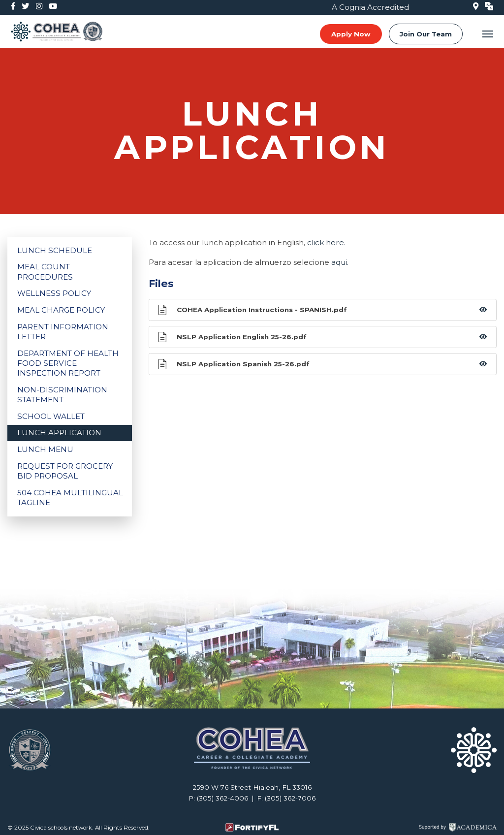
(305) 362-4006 (222, 798)
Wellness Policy (54, 293)
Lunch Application (59, 433)
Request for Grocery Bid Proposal (65, 471)
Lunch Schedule (55, 250)
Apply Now (351, 34)
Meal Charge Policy (61, 310)
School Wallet (51, 416)
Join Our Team (426, 34)
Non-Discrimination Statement (62, 395)
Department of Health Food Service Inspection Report (68, 363)
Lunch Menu (45, 449)
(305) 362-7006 (290, 798)
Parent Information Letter (63, 332)
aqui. (340, 262)
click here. (326, 242)
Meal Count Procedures (45, 272)
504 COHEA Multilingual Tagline (70, 498)
